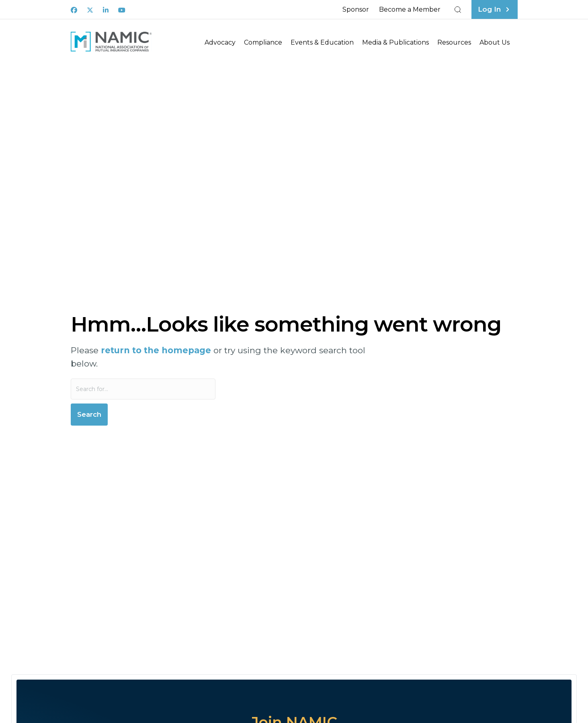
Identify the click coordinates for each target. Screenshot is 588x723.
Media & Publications (395, 42)
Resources (454, 42)
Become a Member (410, 9)
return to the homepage (156, 350)
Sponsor (356, 9)
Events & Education (322, 42)
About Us (495, 42)
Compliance (263, 42)
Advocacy (220, 42)
